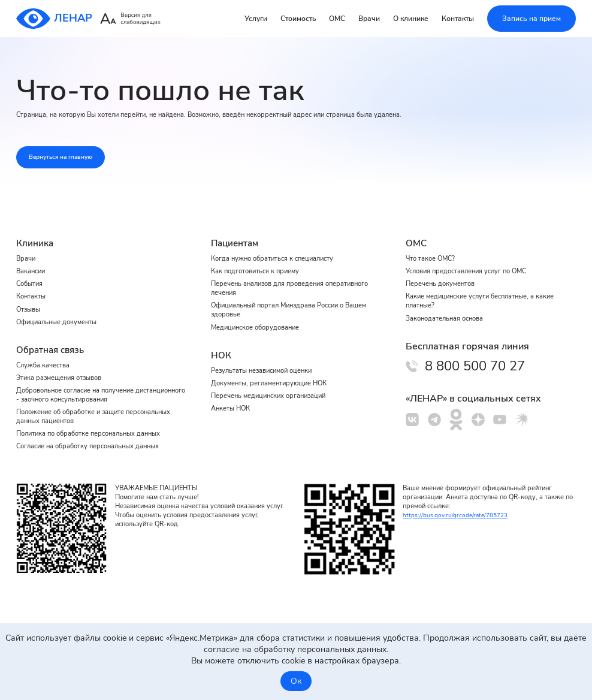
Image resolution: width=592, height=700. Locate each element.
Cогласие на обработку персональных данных (94, 446)
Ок (296, 681)
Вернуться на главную (70, 159)
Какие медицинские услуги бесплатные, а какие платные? (487, 292)
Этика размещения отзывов (63, 372)
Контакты (458, 19)
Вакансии (32, 260)
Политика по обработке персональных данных (95, 433)
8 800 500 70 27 (484, 360)
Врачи (369, 19)
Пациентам (237, 230)
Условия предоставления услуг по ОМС (472, 260)
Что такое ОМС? (432, 246)
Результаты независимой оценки (267, 364)
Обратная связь (53, 343)
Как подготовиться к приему (259, 260)
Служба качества (45, 358)
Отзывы (30, 301)
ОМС (337, 19)
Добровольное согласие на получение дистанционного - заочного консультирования (95, 391)
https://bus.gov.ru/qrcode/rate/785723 (459, 515)
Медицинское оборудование (260, 320)
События (31, 273)
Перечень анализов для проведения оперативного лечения (273, 278)
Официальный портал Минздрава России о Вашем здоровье (281, 301)
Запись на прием (531, 19)
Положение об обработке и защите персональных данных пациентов (76, 414)
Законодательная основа (448, 310)
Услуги (256, 19)
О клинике (411, 19)
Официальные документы (60, 315)
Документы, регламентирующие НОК (274, 378)
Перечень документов (444, 273)
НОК (221, 349)
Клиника (36, 230)
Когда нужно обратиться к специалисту (277, 246)
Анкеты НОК (232, 405)
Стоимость (298, 19)
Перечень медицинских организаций (274, 391)
